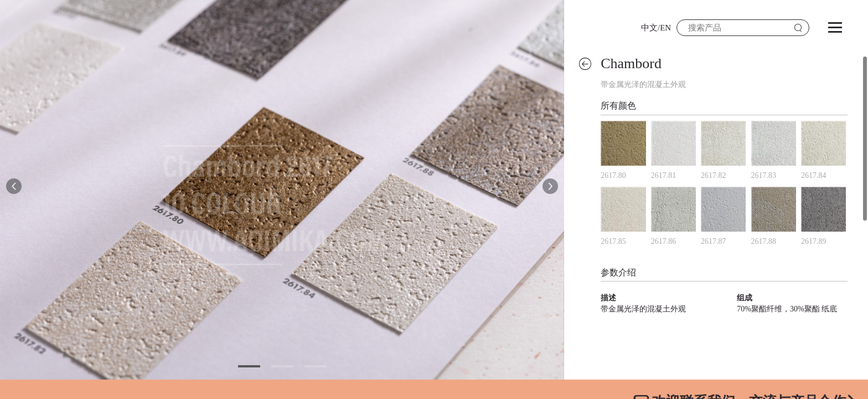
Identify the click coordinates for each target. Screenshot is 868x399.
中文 (649, 28)
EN (665, 28)
